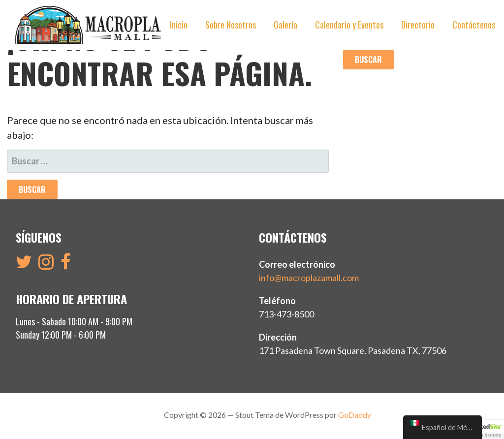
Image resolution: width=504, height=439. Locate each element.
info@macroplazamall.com (309, 278)
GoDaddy (355, 415)
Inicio (179, 25)
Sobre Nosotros (231, 25)
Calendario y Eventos (349, 25)
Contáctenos (474, 25)
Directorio (418, 25)
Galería (285, 25)
